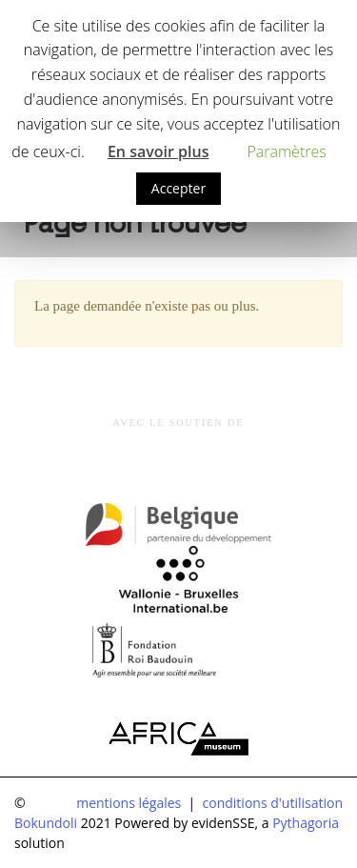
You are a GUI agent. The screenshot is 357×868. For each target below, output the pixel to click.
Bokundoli (46, 823)
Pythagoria (306, 823)
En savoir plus (159, 151)
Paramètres (286, 151)
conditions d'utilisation (273, 803)
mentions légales (129, 803)
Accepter (178, 188)
